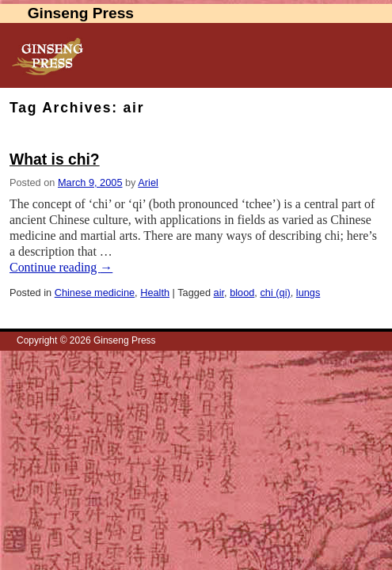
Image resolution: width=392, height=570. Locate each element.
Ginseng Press (81, 13)
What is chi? (55, 160)
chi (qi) (275, 293)
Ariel (148, 182)
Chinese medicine (95, 293)
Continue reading (61, 267)
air (219, 293)
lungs (308, 293)
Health (155, 293)
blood (242, 293)
